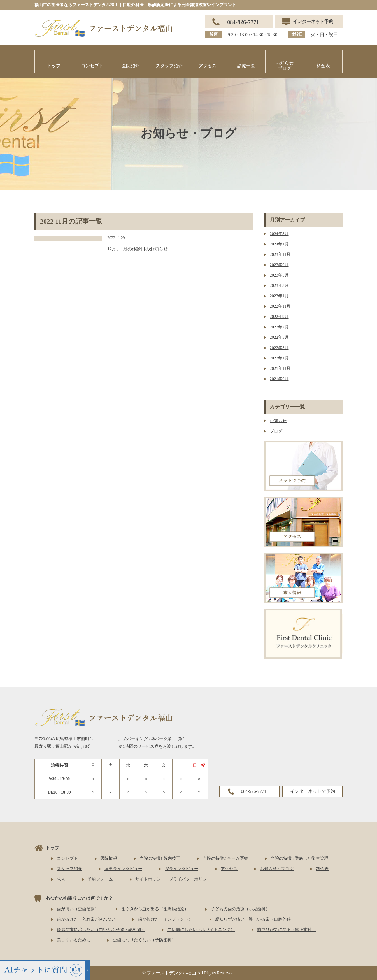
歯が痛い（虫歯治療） (78, 909)
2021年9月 (279, 379)
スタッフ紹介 (169, 66)
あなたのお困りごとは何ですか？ (79, 898)
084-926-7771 (243, 22)
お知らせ (278, 421)
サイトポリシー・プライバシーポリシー (173, 879)
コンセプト (92, 66)
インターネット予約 (313, 21)
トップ (54, 66)
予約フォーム (100, 879)
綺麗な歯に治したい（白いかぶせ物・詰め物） (101, 930)
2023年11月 (280, 254)
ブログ (276, 431)
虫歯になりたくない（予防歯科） (144, 940)
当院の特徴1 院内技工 (160, 858)
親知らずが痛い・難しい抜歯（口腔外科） (255, 919)
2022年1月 (279, 358)
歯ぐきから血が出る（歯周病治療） (155, 909)
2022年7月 (279, 327)
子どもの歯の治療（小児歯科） (240, 909)
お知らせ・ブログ (277, 869)
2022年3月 (279, 348)
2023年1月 (279, 296)
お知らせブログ (285, 66)
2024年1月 (279, 244)
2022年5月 (279, 337)
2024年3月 (279, 234)
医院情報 (109, 858)
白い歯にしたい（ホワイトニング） (201, 930)
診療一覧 (246, 66)
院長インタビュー (181, 869)
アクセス (208, 66)
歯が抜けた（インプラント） (165, 919)
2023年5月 (279, 275)
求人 (61, 879)
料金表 (323, 66)
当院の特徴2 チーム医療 (225, 858)
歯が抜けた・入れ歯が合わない (86, 919)
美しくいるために (74, 940)
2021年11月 (280, 368)
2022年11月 (280, 306)
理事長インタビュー (123, 869)
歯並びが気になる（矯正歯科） (287, 930)
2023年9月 (279, 265)
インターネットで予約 (313, 791)
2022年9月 (279, 317)
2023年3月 (279, 285)
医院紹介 (131, 66)
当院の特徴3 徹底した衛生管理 (299, 858)
